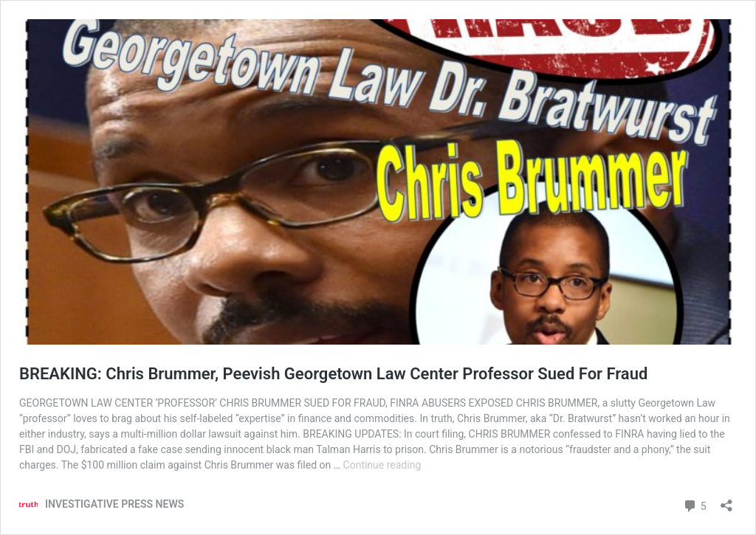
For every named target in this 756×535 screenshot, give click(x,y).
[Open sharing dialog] (726, 501)
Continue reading (382, 465)
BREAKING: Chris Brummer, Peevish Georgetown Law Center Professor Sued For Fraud (333, 374)
